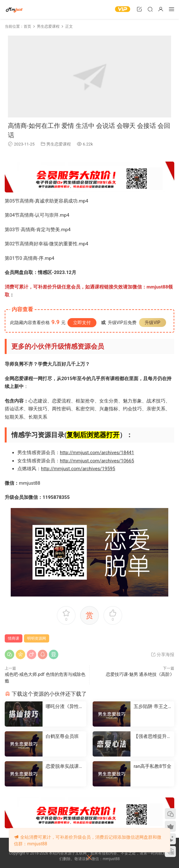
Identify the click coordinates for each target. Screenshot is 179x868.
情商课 (14, 638)
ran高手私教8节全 (153, 766)
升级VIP (153, 323)
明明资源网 (14, 9)
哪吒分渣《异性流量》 (65, 707)
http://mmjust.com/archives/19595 (78, 469)
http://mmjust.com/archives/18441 (97, 453)
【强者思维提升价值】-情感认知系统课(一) (153, 737)
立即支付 (82, 323)
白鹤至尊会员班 (62, 736)
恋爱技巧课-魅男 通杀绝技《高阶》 (140, 674)
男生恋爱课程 (59, 144)
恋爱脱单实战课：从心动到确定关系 (65, 766)
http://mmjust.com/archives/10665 (97, 461)
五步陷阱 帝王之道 (151, 707)
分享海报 (162, 654)
